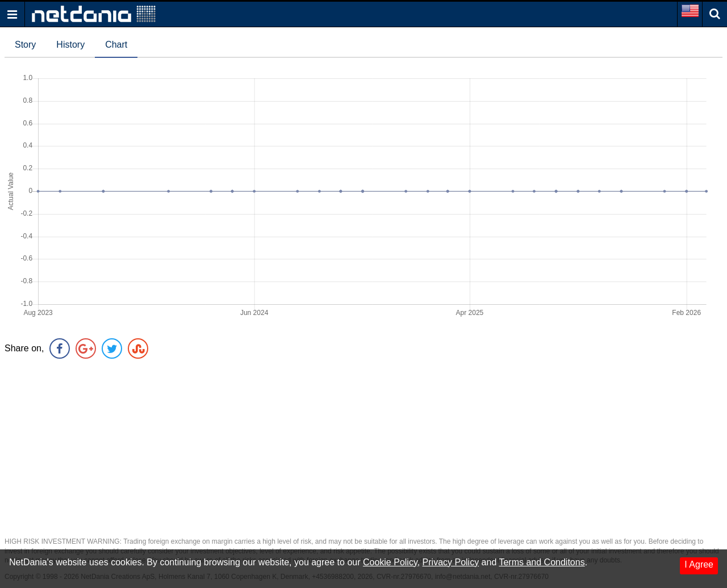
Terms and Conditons (542, 562)
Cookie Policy (390, 562)
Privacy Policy (451, 562)
